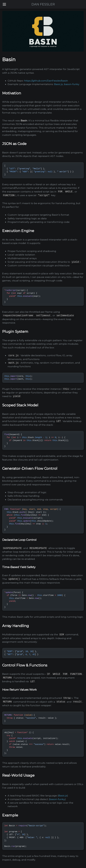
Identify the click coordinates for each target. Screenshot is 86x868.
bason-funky (72, 84)
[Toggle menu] (4, 4)
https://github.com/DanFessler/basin (46, 81)
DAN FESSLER (43, 4)
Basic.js (58, 84)
